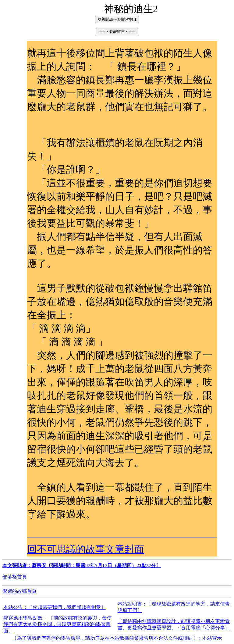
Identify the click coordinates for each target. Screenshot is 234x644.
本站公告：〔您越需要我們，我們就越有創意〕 (55, 607)
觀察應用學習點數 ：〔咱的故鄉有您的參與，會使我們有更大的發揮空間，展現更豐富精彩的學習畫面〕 (58, 624)
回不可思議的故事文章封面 (86, 549)
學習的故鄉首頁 (19, 591)
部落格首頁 (15, 577)
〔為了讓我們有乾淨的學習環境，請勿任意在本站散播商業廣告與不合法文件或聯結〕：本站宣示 (117, 638)
